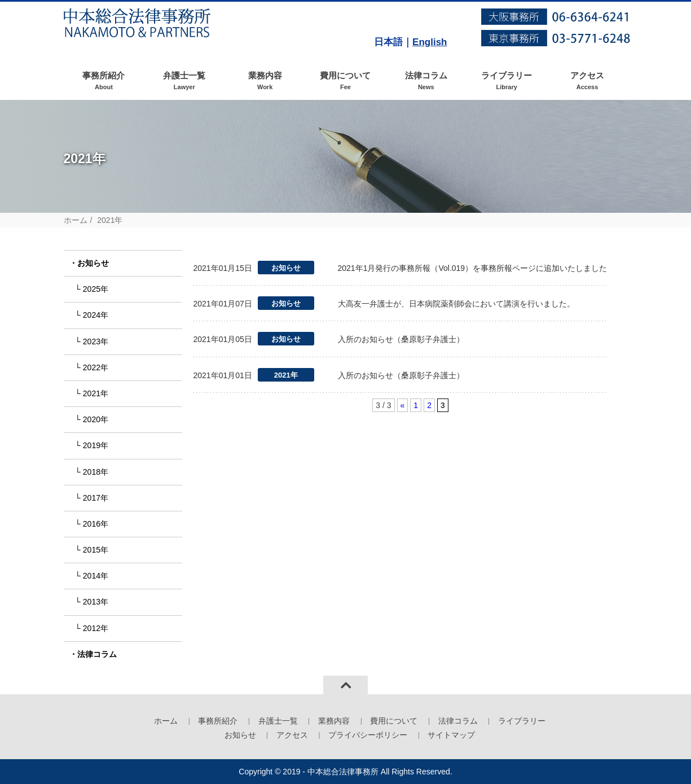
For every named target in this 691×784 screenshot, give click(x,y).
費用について (345, 81)
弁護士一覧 (184, 81)
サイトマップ (451, 735)
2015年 (96, 550)
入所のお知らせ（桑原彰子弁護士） (401, 339)
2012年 (96, 628)
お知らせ (93, 263)
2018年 (96, 472)
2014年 (96, 576)
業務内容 (265, 81)
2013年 (96, 602)
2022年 (96, 367)
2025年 (96, 289)
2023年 (96, 341)
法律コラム (426, 81)
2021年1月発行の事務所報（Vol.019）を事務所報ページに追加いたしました (473, 268)
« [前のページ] (403, 405)
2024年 (96, 315)
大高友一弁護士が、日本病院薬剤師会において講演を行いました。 (456, 304)
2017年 (96, 498)
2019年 (96, 445)
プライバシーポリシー (368, 735)
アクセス (587, 81)
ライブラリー (507, 81)
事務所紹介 (104, 81)
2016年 (96, 524)
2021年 (96, 393)
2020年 (96, 419)
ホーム (76, 220)
